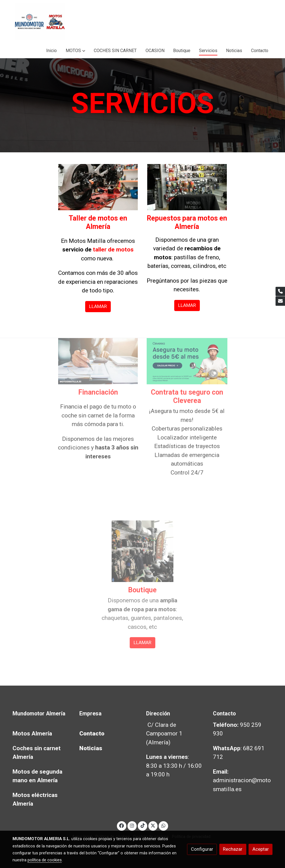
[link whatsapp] (163, 825)
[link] (40, 22)
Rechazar (233, 849)
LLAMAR (98, 306)
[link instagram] (132, 825)
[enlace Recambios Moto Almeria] (187, 187)
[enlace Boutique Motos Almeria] (143, 551)
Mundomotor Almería (39, 714)
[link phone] (280, 292)
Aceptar (261, 849)
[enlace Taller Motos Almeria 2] (98, 187)
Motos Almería (32, 733)
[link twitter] (153, 825)
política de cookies (45, 860)
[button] (76, 51)
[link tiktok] (142, 825)
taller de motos (113, 250)
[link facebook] (122, 825)
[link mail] (280, 301)
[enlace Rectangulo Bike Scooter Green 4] (187, 361)
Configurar (202, 849)
